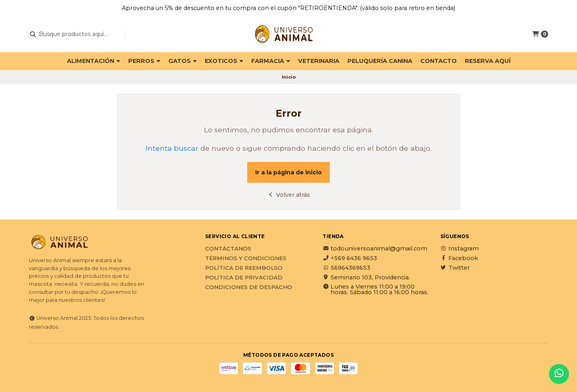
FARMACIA (271, 61)
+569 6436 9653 (350, 258)
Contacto (439, 61)
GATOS (183, 61)
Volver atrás (289, 195)
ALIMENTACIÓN (94, 61)
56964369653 (346, 268)
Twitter (455, 268)
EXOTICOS (224, 61)
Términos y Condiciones (246, 259)
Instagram (460, 249)
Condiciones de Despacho (249, 287)
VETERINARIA (319, 61)
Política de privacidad (244, 278)
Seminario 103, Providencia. (366, 277)
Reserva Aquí (488, 61)
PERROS (144, 61)
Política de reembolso (244, 268)
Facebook (459, 258)
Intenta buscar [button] (172, 148)
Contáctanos (228, 249)
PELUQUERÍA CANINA (380, 61)
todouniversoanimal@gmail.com (375, 249)
